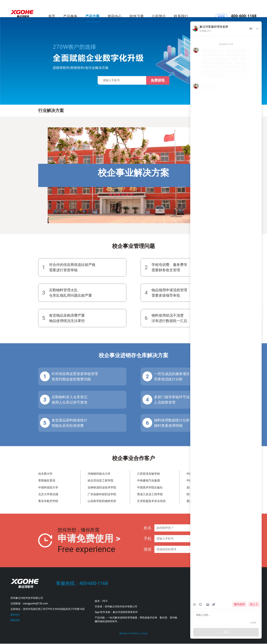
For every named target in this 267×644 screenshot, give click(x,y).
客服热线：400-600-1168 (82, 583)
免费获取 (158, 80)
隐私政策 (16, 620)
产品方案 (92, 9)
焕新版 (221, 9)
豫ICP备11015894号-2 (129, 634)
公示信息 (145, 634)
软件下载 (137, 9)
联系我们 (181, 9)
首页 (52, 9)
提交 (220, 540)
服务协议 (16, 615)
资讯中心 (115, 9)
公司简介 (159, 9)
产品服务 (70, 9)
